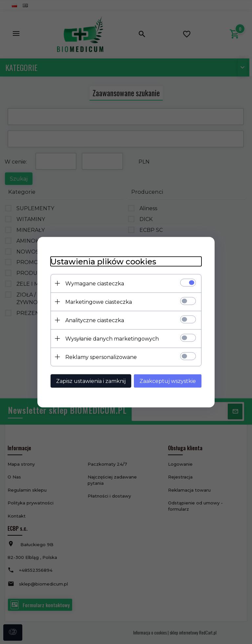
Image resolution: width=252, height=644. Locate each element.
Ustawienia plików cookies (103, 261)
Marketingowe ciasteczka (99, 302)
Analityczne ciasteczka (95, 320)
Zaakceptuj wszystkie (168, 381)
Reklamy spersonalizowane (101, 357)
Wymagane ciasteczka (95, 283)
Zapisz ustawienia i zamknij (91, 381)
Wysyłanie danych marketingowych (112, 338)
